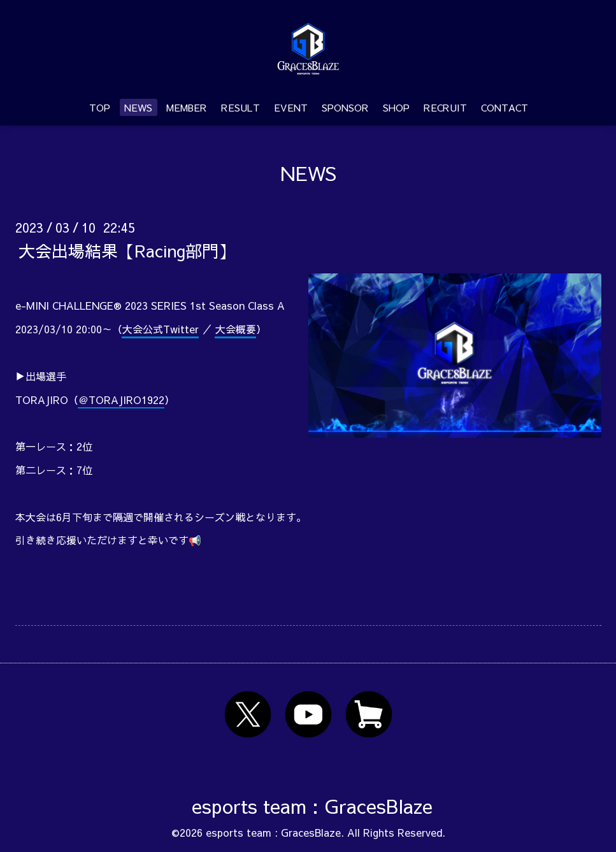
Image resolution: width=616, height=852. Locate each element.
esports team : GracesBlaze (312, 806)
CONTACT (505, 107)
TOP (100, 107)
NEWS (138, 107)
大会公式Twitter (161, 329)
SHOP (396, 107)
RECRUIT (445, 107)
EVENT (291, 107)
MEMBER (187, 107)
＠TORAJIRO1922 (121, 400)
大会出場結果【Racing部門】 (127, 250)
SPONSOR (345, 107)
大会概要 (236, 329)
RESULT (240, 107)
